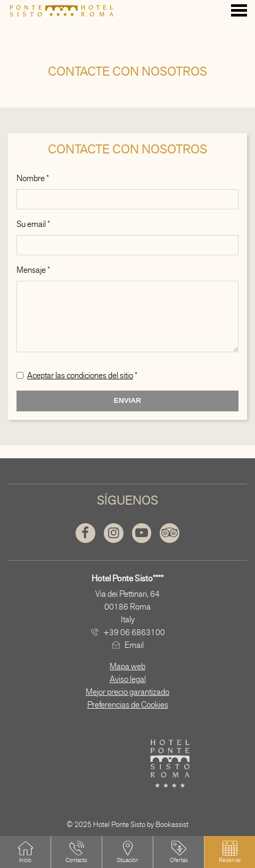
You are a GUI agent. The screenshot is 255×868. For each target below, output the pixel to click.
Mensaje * (33, 270)
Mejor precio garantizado (127, 692)
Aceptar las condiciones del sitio (80, 375)
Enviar (127, 400)
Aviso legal (128, 679)
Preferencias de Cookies (128, 705)
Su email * (33, 224)
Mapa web (127, 666)
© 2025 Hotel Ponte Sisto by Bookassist (127, 824)
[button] (230, 852)
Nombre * (33, 178)
